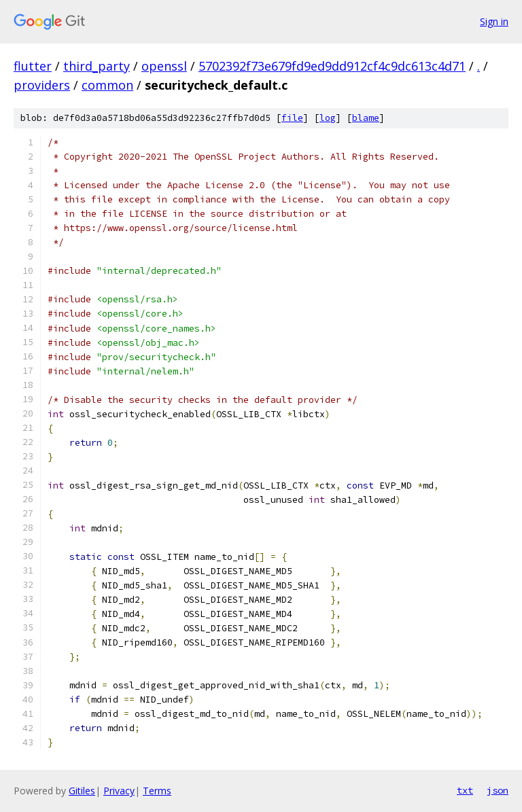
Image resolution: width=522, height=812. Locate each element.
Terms (157, 791)
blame (366, 118)
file (292, 118)
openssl (164, 66)
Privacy (119, 791)
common (107, 85)
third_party (97, 66)
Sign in (494, 21)
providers (42, 85)
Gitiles (82, 791)
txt (465, 790)
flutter (33, 66)
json (498, 790)
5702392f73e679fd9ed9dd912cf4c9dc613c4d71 (332, 66)
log (328, 118)
